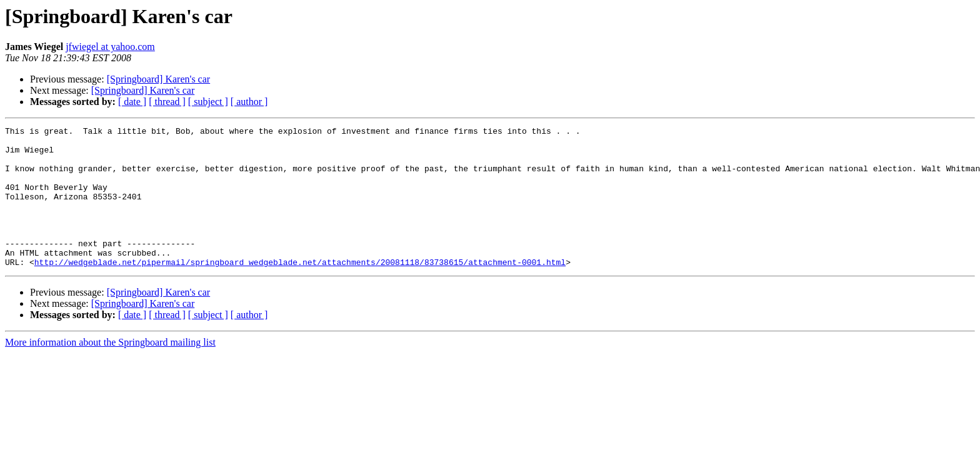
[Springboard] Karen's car (158, 79)
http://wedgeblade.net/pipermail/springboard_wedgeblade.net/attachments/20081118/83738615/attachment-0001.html (300, 290)
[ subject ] (208, 102)
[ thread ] (167, 102)
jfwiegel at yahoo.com (110, 47)
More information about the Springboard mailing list (110, 370)
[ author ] (249, 102)
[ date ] (132, 102)
